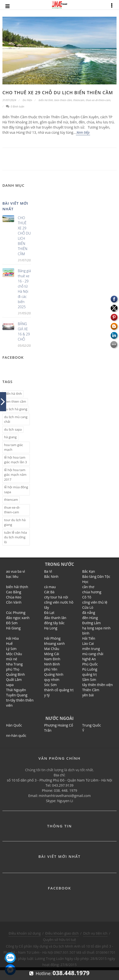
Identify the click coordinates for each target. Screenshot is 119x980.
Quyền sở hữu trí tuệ (60, 940)
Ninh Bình (52, 664)
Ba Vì (48, 571)
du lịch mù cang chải (16, 419)
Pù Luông (90, 669)
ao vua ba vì (16, 571)
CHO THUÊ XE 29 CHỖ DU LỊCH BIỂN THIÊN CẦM (58, 93)
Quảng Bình (16, 674)
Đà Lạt (49, 613)
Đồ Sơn (12, 623)
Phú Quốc (90, 664)
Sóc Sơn (50, 685)
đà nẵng (89, 613)
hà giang (10, 437)
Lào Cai (88, 643)
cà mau (50, 587)
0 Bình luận (15, 106)
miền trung (91, 649)
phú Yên (51, 669)
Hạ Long (51, 628)
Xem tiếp (83, 132)
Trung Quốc (92, 725)
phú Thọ (13, 669)
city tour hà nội (56, 597)
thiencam (79, 100)
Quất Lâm (14, 680)
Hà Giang (13, 628)
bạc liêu (12, 576)
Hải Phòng (52, 638)
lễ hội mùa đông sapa (16, 490)
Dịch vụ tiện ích (95, 933)
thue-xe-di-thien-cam (98, 100)
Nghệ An (89, 659)
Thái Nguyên (16, 690)
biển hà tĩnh (46, 100)
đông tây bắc (54, 623)
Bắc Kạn (89, 571)
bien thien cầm (63, 100)
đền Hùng (90, 618)
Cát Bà (49, 592)
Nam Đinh (52, 659)
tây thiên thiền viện (98, 685)
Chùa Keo (14, 597)
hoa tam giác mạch (14, 447)
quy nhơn (52, 680)
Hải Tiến (89, 638)
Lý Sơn (11, 649)
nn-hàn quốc (16, 735)
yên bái (88, 695)
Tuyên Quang (17, 695)
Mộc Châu (14, 654)
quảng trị (89, 674)
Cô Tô (87, 597)
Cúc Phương (16, 613)
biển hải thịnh (17, 587)
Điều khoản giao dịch (62, 933)
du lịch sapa (13, 429)
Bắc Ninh (51, 576)
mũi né (12, 659)
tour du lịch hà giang (15, 522)
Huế (9, 643)
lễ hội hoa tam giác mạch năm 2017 (15, 475)
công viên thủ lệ (95, 602)
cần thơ (88, 587)
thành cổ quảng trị (59, 690)
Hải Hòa (12, 638)
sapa (10, 685)
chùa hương (92, 592)
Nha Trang (14, 664)
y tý (47, 695)
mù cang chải (93, 654)
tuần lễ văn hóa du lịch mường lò (16, 537)
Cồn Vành (14, 602)
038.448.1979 (71, 973)
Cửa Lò (88, 607)
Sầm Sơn (89, 680)
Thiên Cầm (91, 690)
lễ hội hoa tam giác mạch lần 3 (16, 460)
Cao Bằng (14, 592)
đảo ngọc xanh (18, 618)
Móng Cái (52, 654)
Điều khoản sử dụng (25, 933)
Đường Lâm (92, 623)
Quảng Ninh (54, 674)
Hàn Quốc (14, 725)
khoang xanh (54, 643)
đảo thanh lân (55, 618)
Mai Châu (52, 649)
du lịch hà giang (16, 409)
